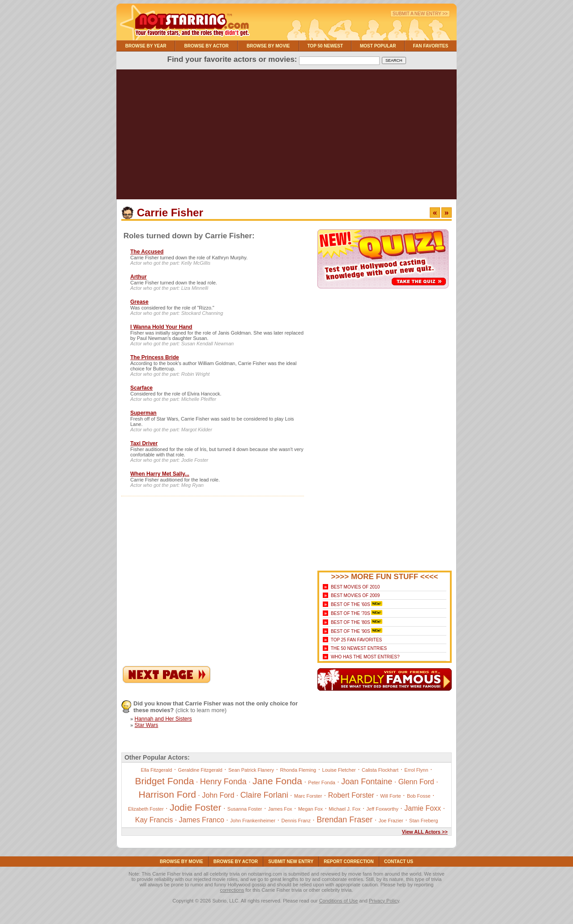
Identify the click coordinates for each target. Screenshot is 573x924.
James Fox (280, 809)
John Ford (218, 795)
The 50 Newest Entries (359, 648)
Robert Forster (351, 795)
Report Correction (349, 862)
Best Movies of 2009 (355, 595)
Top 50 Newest (325, 46)
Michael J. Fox (344, 809)
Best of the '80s (351, 622)
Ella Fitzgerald (157, 770)
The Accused (147, 252)
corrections (232, 890)
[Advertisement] (286, 137)
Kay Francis (154, 820)
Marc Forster (308, 796)
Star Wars (146, 725)
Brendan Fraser (344, 820)
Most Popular (378, 46)
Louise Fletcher (339, 770)
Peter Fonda (322, 782)
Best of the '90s (351, 631)
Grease (139, 302)
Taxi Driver (144, 443)
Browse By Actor (207, 46)
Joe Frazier (391, 821)
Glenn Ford (416, 782)
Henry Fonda (223, 782)
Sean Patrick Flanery (251, 770)
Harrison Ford (167, 794)
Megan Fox (310, 809)
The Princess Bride (155, 357)
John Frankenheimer (253, 821)
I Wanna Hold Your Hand (161, 327)
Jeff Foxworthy (383, 809)
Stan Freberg (423, 821)
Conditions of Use (339, 901)
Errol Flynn (416, 770)
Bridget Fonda (164, 781)
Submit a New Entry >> (420, 14)
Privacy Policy (384, 901)
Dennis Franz (296, 821)
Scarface (141, 388)
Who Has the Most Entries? (365, 657)
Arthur (139, 277)
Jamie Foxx (423, 808)
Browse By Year (146, 46)
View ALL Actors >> (425, 832)
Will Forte (390, 796)
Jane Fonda (277, 781)
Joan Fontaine (367, 782)
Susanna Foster (245, 809)
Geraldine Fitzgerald (200, 770)
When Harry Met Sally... (160, 474)
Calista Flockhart (380, 770)
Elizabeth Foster (146, 809)
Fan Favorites (430, 46)
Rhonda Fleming (298, 770)
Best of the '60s (351, 604)
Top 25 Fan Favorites (356, 640)
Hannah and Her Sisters (163, 719)
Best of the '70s (351, 613)
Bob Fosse (419, 796)
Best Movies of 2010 (355, 587)
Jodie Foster (196, 807)
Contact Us (399, 862)
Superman (143, 413)
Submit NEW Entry (291, 862)
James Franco (202, 820)
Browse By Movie (268, 46)
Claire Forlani (264, 795)
